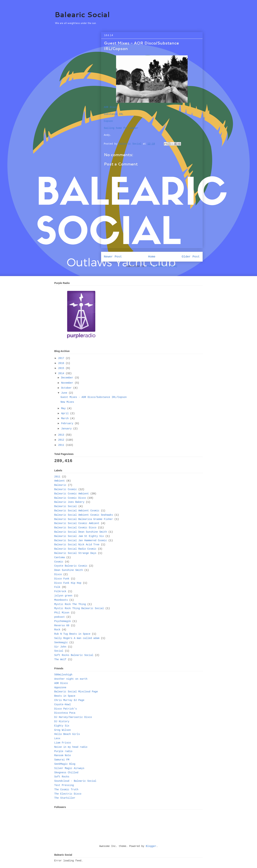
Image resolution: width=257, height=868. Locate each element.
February (68, 423)
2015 (62, 368)
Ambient (60, 481)
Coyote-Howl (63, 705)
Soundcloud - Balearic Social (75, 781)
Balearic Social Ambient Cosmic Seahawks (84, 515)
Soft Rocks (62, 777)
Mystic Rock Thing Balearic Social (79, 608)
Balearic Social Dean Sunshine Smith (81, 532)
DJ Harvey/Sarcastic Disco (73, 717)
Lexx (57, 738)
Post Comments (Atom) (162, 266)
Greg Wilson (63, 730)
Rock (57, 630)
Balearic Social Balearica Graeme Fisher (84, 519)
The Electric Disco (68, 794)
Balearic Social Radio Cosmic (75, 549)
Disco (58, 574)
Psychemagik (63, 621)
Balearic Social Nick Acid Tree (77, 545)
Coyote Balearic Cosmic (71, 566)
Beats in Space (65, 696)
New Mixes (67, 402)
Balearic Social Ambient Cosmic (77, 511)
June (65, 393)
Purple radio (63, 751)
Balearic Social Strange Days (75, 553)
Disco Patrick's (66, 709)
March (66, 418)
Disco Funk (62, 579)
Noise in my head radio (71, 747)
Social (59, 651)
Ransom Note (63, 755)
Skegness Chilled (66, 773)
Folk (57, 587)
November (68, 383)
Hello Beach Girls (67, 734)
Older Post (191, 257)
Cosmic (59, 562)
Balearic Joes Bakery (69, 502)
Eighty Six (62, 726)
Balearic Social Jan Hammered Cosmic (81, 540)
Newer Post (113, 257)
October (67, 388)
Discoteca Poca (65, 713)
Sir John (60, 647)
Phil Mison (62, 613)
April (66, 413)
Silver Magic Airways (69, 768)
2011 (62, 445)
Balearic (60, 485)
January (67, 429)
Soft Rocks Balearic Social (74, 655)
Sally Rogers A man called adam (77, 638)
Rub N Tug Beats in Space (72, 634)
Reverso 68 (62, 626)
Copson (108, 121)
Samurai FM (62, 760)
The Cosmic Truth (66, 790)
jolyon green (63, 596)
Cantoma (60, 557)
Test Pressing (64, 785)
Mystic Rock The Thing (70, 604)
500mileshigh (63, 675)
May (64, 408)
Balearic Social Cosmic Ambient (77, 523)
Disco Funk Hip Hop (68, 583)
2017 (62, 358)
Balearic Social (82, 14)
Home (152, 257)
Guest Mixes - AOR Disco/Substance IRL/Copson (94, 397)
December (68, 378)
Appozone (60, 688)
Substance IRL (114, 114)
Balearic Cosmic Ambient (72, 494)
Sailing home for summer (121, 128)
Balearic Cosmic (66, 489)
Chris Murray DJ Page (69, 700)
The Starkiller (65, 798)
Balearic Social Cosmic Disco (75, 528)
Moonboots (61, 600)
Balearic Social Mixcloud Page (76, 692)
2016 (62, 363)
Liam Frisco (63, 743)
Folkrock (60, 591)
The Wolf (60, 659)
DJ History (62, 721)
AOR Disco (111, 107)
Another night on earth (71, 679)
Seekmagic (61, 643)
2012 (62, 440)
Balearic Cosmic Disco (70, 498)
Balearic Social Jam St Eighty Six (79, 536)
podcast (60, 617)
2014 (62, 373)
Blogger (151, 846)
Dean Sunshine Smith (69, 570)
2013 (62, 435)
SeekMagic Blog (65, 764)
